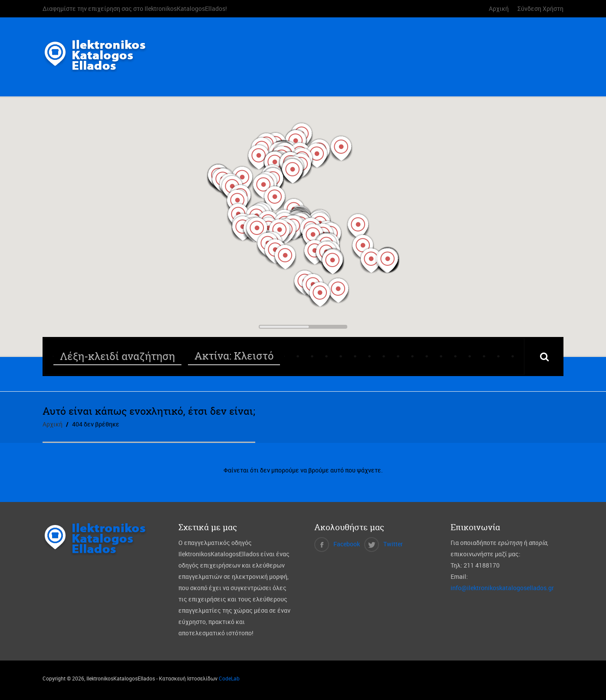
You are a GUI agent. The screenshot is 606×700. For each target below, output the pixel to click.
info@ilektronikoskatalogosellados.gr (502, 588)
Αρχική (499, 8)
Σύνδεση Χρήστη (540, 8)
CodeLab (229, 678)
